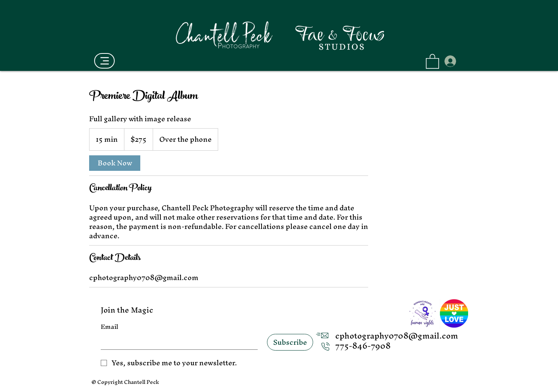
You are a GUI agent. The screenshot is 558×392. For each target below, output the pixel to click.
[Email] (177, 342)
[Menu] (104, 61)
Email (109, 327)
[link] (115, 163)
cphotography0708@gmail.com (397, 336)
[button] (432, 61)
